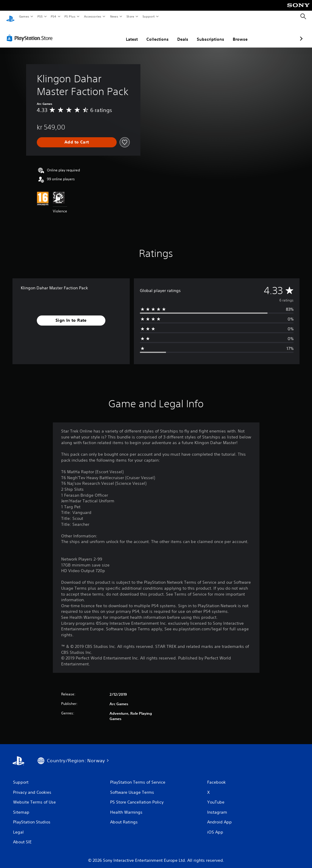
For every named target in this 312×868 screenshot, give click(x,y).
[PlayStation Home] (10, 17)
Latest (100, 34)
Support (148, 16)
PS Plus (70, 16)
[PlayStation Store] (31, 32)
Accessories (92, 16)
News (114, 16)
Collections (126, 34)
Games (24, 16)
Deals (151, 34)
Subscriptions (179, 34)
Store (130, 16)
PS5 (40, 16)
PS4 (53, 16)
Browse (209, 34)
